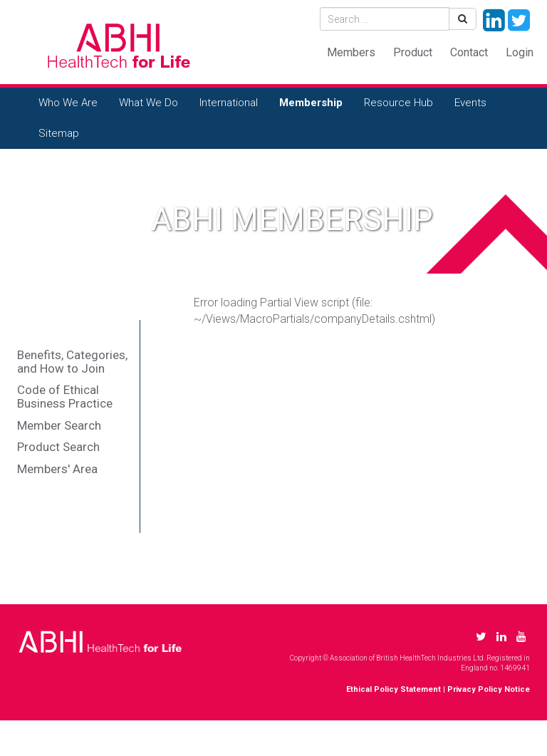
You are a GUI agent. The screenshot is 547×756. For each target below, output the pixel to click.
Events (470, 103)
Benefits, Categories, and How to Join (72, 362)
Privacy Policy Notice (489, 689)
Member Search (59, 425)
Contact (469, 52)
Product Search (58, 447)
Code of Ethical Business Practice (65, 397)
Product (413, 52)
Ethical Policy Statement (394, 689)
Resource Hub (398, 103)
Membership (311, 103)
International (229, 103)
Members (351, 52)
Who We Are (68, 103)
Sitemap (59, 133)
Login (520, 52)
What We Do (149, 103)
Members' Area (57, 469)
